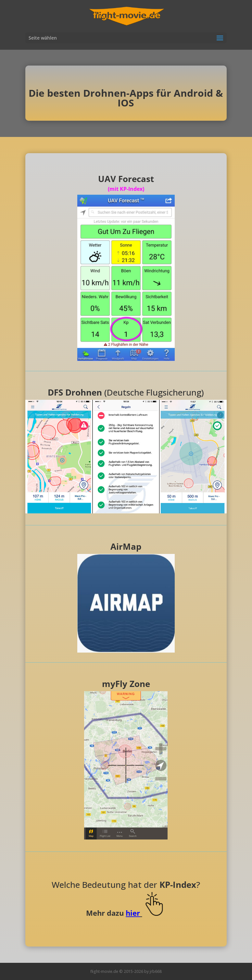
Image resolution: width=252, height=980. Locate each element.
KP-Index (178, 885)
